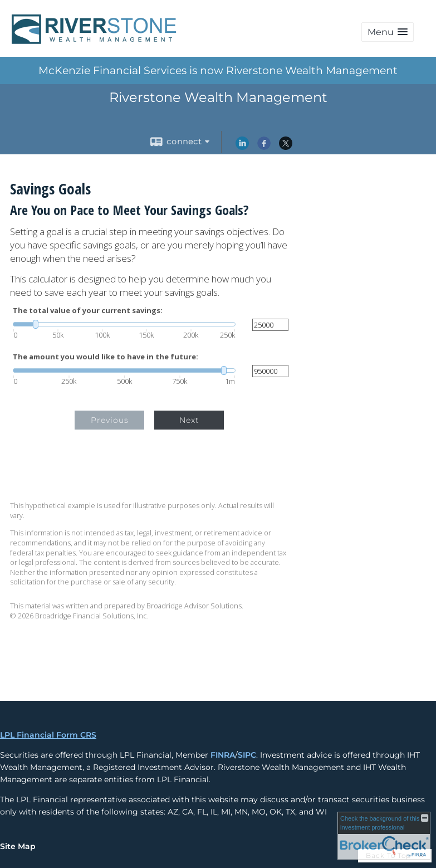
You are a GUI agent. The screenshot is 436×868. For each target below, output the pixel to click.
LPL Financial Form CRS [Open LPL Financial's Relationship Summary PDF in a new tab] (48, 735)
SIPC (247, 755)
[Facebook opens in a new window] (264, 147)
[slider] (124, 324)
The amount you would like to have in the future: (106, 357)
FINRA (223, 755)
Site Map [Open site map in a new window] (18, 846)
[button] (388, 32)
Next (189, 420)
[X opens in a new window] (286, 147)
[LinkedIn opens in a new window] (242, 147)
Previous (110, 420)
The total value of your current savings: (88, 311)
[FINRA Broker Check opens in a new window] (384, 836)
